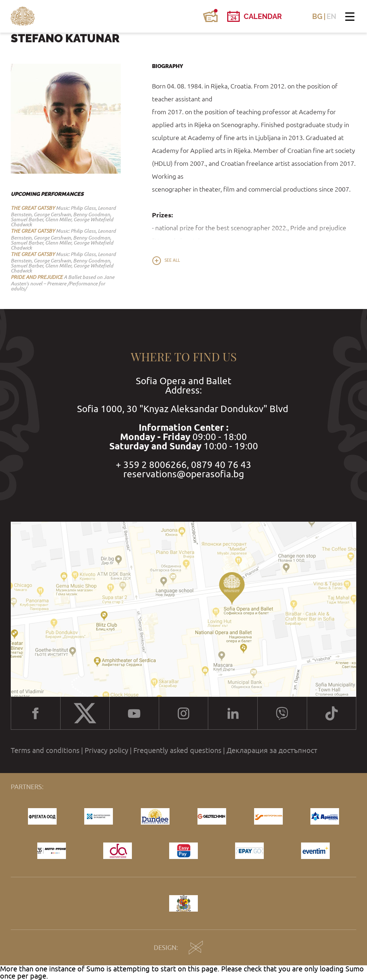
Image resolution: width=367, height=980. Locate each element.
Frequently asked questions (177, 750)
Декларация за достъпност (272, 750)
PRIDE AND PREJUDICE (37, 277)
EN (331, 16)
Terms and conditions (45, 750)
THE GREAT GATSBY (33, 208)
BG (317, 16)
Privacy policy (106, 750)
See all (172, 260)
